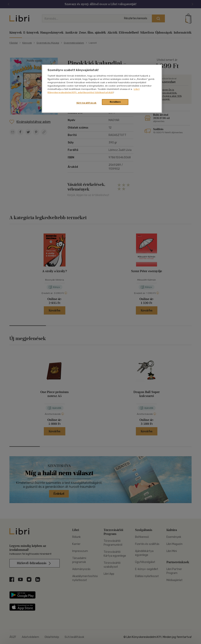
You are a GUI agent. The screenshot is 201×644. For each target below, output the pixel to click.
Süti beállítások (86, 103)
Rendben (115, 102)
